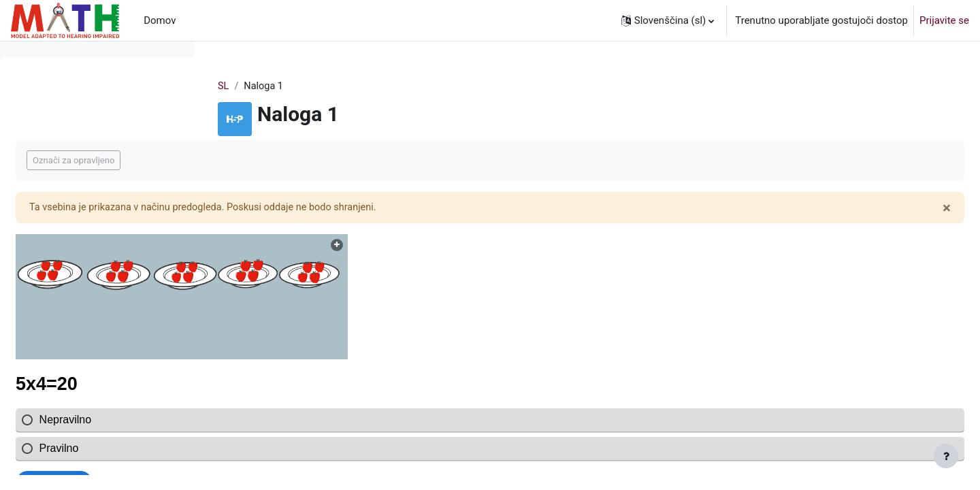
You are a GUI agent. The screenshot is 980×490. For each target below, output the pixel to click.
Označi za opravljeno (278, 161)
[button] (668, 20)
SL (310, 86)
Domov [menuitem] (160, 20)
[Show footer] (946, 456)
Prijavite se (944, 20)
